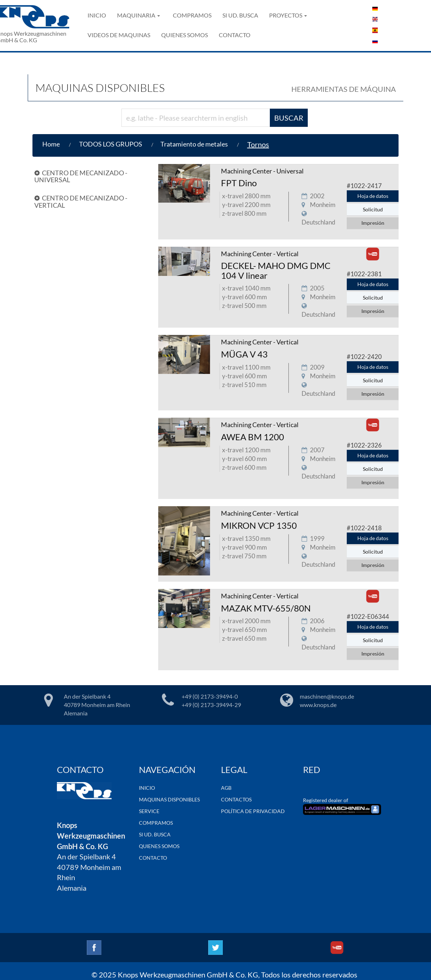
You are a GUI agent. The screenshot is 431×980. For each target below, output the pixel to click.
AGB (226, 788)
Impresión (373, 223)
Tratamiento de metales (194, 144)
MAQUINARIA (139, 15)
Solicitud (373, 209)
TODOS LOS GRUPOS (111, 144)
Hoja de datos (373, 196)
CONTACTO (235, 35)
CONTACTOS (236, 799)
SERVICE (149, 811)
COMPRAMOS (192, 15)
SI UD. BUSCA (240, 15)
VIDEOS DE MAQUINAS (119, 35)
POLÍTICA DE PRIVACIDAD (253, 811)
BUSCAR (289, 118)
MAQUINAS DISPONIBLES (169, 799)
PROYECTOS (288, 15)
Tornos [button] (258, 144)
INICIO (97, 15)
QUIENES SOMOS (185, 35)
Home (51, 144)
